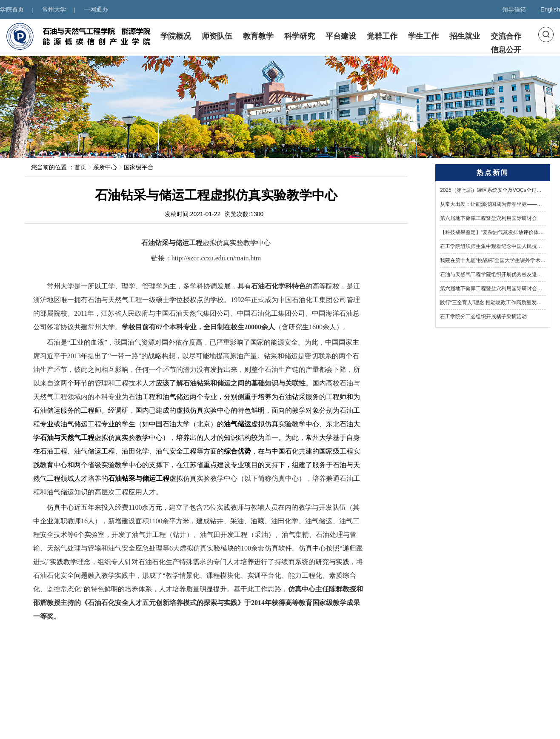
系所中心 (105, 167)
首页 (80, 167)
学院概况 (176, 37)
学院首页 (12, 9)
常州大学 (54, 9)
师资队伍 (217, 37)
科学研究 (300, 37)
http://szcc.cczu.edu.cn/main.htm (216, 258)
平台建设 (341, 37)
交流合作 (506, 37)
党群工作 (382, 37)
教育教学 (258, 37)
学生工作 (423, 37)
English (550, 9)
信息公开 (506, 51)
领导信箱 (514, 9)
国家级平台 (139, 167)
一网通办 (96, 9)
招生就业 (465, 37)
